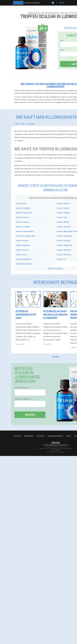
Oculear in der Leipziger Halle (25, 236)
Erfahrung (41, 436)
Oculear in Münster (22, 241)
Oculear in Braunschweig (24, 264)
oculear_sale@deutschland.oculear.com (56, 445)
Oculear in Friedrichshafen (25, 231)
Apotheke (17, 436)
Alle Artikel (55, 357)
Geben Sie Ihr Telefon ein (23, 399)
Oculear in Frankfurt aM (24, 213)
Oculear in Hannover (23, 217)
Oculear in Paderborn (23, 245)
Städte (69, 436)
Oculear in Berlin (21, 203)
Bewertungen (29, 436)
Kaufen (30, 415)
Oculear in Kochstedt (23, 227)
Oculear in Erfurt (21, 255)
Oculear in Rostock (22, 250)
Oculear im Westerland (23, 259)
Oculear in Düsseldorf (23, 208)
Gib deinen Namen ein (22, 388)
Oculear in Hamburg (23, 222)
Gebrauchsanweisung (55, 436)
